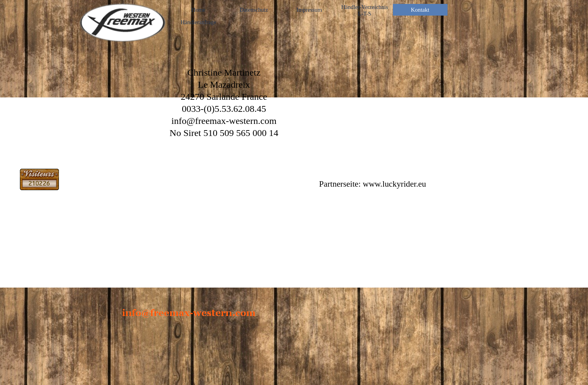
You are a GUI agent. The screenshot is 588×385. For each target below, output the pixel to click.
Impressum (309, 10)
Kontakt (420, 10)
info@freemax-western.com (224, 121)
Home (199, 10)
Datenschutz (254, 10)
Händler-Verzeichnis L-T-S (364, 10)
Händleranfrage (198, 22)
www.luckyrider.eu (394, 184)
